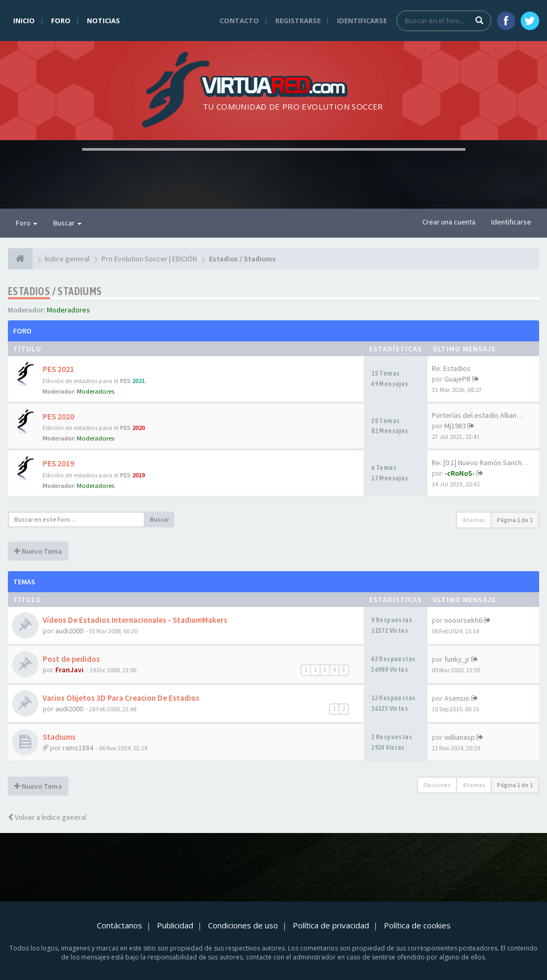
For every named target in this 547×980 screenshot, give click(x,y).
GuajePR (458, 379)
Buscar (67, 223)
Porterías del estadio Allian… (478, 415)
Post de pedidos (71, 659)
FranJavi (69, 670)
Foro (61, 21)
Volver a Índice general (47, 817)
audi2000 (69, 631)
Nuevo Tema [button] (38, 551)
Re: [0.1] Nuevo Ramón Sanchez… (484, 463)
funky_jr (457, 659)
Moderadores (68, 310)
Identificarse (362, 21)
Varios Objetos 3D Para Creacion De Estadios (121, 698)
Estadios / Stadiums (55, 291)
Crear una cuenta (449, 222)
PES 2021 (58, 369)
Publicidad (175, 925)
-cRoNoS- (460, 473)
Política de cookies (417, 925)
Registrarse (298, 21)
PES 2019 (58, 463)
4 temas (474, 520)
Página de (515, 520)
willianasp (460, 737)
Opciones (437, 785)
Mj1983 (455, 426)
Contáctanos (120, 925)
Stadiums (59, 737)
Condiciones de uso (243, 925)
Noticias (103, 21)
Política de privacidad (331, 925)
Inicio (24, 21)
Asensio (457, 698)
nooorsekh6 (463, 620)
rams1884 (78, 748)
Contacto (239, 21)
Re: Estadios (451, 368)
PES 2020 (58, 416)
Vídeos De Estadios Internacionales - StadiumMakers (135, 620)
